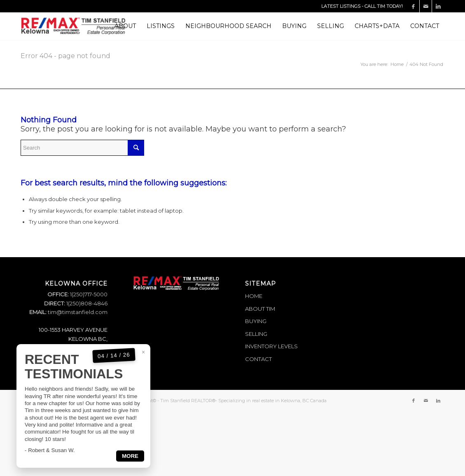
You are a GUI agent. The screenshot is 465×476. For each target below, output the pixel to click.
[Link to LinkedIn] (438, 6)
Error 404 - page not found (65, 56)
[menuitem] (125, 26)
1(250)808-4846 (86, 303)
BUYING (256, 321)
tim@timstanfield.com (78, 312)
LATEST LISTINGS (341, 6)
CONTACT (258, 359)
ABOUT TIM (260, 309)
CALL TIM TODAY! (384, 6)
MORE (130, 468)
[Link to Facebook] (413, 6)
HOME (254, 296)
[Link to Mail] (426, 6)
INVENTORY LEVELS (271, 346)
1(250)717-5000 (88, 294)
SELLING (256, 334)
